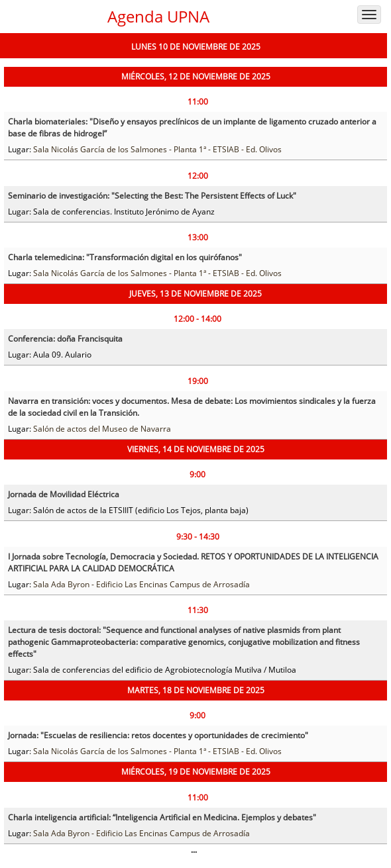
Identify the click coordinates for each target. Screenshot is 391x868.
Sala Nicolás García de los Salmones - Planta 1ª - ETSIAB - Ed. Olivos (157, 149)
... (194, 850)
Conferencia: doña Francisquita (65, 339)
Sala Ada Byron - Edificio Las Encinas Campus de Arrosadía (141, 584)
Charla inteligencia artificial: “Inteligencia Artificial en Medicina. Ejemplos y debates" (162, 817)
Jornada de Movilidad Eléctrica (64, 494)
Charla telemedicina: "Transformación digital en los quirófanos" (125, 257)
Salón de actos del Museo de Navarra (102, 429)
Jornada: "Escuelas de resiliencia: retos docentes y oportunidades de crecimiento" (158, 735)
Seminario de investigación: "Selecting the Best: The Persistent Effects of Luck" (152, 196)
